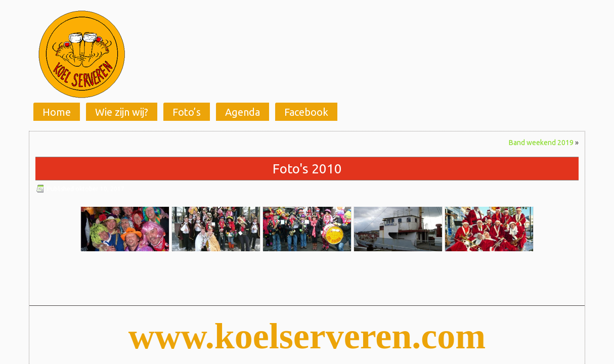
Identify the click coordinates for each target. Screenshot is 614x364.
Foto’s (187, 112)
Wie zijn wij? (122, 112)
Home (57, 112)
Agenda (243, 112)
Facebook (306, 112)
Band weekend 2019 (541, 143)
